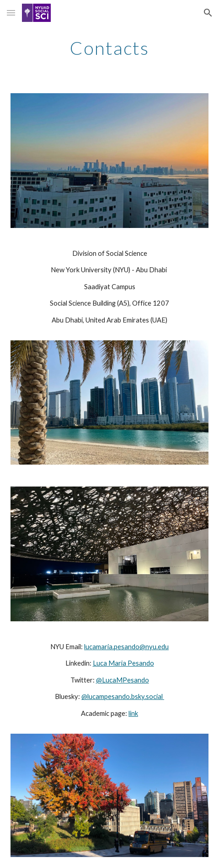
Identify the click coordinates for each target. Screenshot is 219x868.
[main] (110, 48)
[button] (11, 13)
